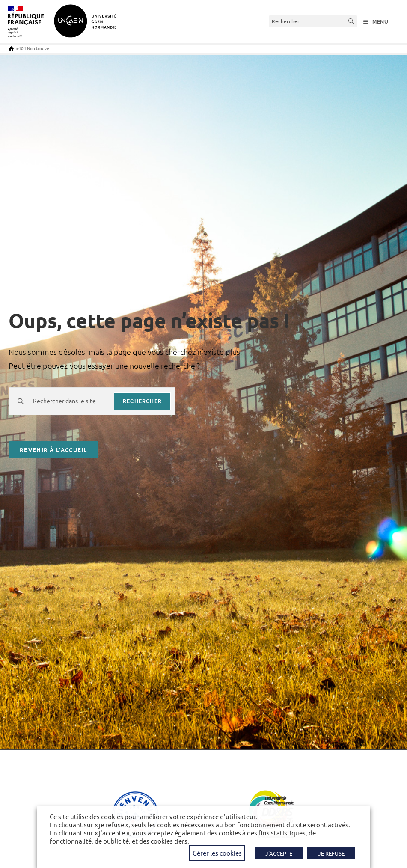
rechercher (142, 401)
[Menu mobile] (376, 22)
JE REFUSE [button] (331, 853)
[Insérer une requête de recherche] (313, 21)
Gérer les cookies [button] (217, 853)
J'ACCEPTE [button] (279, 853)
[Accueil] (11, 48)
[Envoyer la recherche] (351, 21)
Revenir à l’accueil (53, 450)
